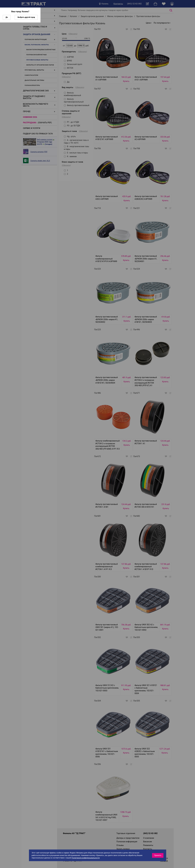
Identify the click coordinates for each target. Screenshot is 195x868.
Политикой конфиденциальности (86, 858)
